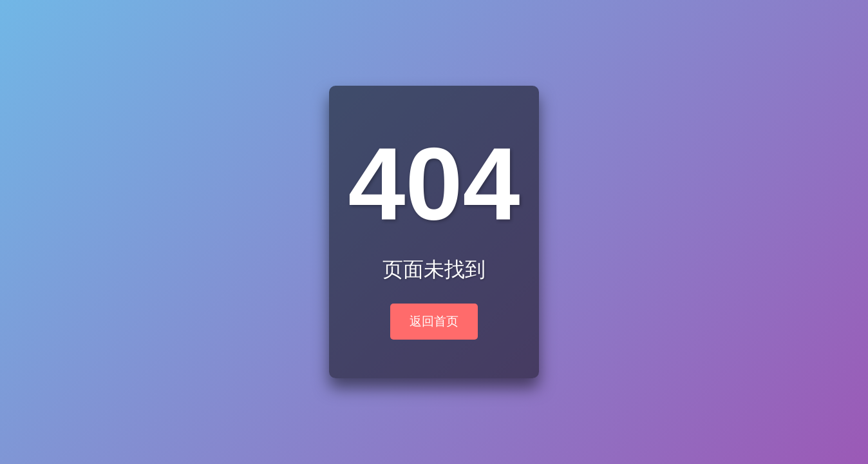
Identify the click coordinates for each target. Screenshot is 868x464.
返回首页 (434, 321)
